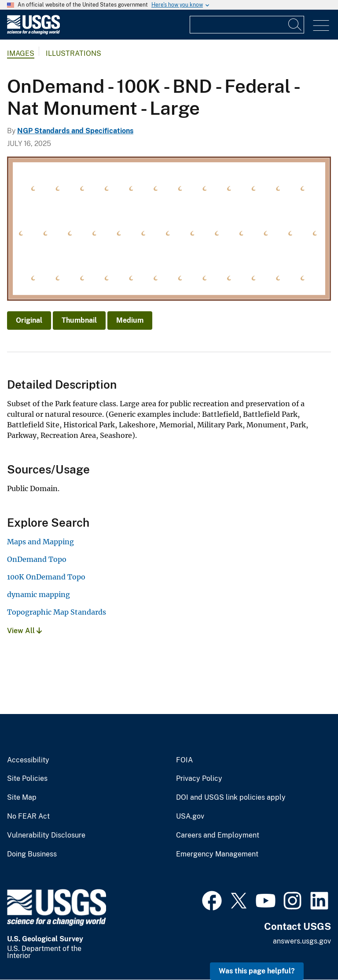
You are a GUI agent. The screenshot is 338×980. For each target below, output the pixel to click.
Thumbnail (79, 320)
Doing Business (32, 854)
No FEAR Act (28, 816)
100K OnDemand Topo (46, 577)
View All (24, 631)
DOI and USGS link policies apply (231, 798)
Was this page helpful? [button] (257, 971)
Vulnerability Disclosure (46, 835)
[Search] (295, 25)
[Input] (247, 25)
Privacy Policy (199, 779)
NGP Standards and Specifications (75, 131)
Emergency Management (217, 854)
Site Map (22, 798)
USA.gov (190, 816)
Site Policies (27, 779)
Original (29, 320)
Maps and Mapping (40, 542)
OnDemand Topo (37, 559)
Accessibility (28, 760)
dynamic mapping (39, 594)
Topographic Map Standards (57, 612)
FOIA (184, 760)
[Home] (33, 32)
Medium (130, 320)
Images (21, 53)
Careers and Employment (218, 835)
